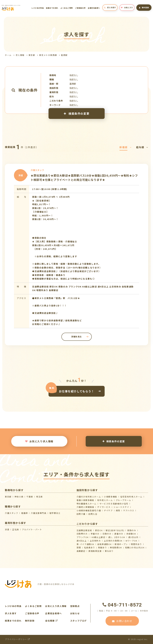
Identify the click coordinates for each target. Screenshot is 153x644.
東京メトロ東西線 (48, 55)
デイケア (108, 510)
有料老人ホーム (105, 500)
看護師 (25, 513)
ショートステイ (121, 507)
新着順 (125, 147)
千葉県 (30, 497)
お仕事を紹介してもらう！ (76, 391)
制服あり (103, 547)
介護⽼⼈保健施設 (85, 507)
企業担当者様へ (94, 8)
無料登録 (144, 7)
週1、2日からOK (117, 537)
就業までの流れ (52, 8)
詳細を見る (76, 337)
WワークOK (131, 541)
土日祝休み (95, 541)
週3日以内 (133, 537)
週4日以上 (82, 541)
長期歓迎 (81, 551)
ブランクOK (83, 537)
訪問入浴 (93, 514)
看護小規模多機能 (85, 500)
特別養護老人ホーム (87, 504)
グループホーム (124, 500)
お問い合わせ (122, 621)
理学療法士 (55, 513)
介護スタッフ (12, 513)
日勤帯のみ (82, 534)
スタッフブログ (78, 621)
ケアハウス (129, 510)
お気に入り (127, 7)
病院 (118, 510)
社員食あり (90, 547)
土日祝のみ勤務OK (113, 541)
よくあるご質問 (67, 8)
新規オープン (121, 544)
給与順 (142, 147)
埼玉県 (39, 497)
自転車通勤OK (104, 544)
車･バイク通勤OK (85, 544)
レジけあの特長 (38, 8)
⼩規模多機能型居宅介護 (89, 510)
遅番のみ (119, 534)
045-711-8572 (122, 605)
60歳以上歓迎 (98, 537)
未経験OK (131, 534)
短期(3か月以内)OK (135, 547)
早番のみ (95, 534)
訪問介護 (81, 514)
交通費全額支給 (84, 530)
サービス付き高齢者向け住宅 (114, 504)
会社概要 (51, 621)
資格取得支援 (95, 551)
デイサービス (104, 507)
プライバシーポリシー (17, 639)
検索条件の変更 (76, 113)
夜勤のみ (132, 530)
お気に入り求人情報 (39, 441)
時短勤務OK (116, 547)
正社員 (16, 529)
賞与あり (109, 551)
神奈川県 (19, 497)
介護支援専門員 (39, 513)
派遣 (7, 529)
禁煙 (79, 547)
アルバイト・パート (32, 529)
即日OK (99, 530)
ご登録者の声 (80, 8)
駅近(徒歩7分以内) (115, 530)
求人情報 (20, 55)
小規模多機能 (111, 497)
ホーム (8, 55)
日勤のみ (107, 534)
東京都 (32, 55)
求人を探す (110, 7)
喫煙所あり (136, 544)
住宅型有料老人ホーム (131, 497)
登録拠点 (75, 606)
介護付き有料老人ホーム (89, 497)
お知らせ (75, 613)
